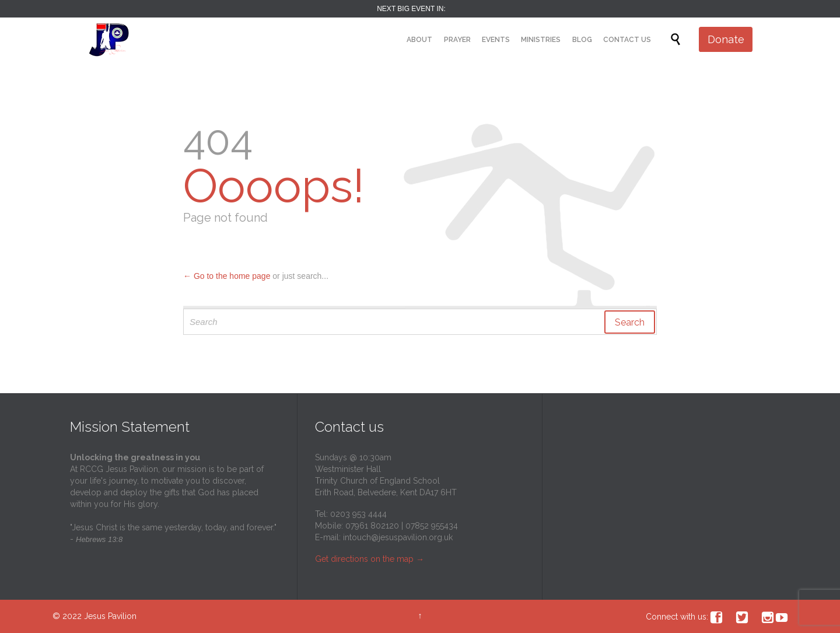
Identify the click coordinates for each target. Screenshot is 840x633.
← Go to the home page (227, 276)
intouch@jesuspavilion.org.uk (398, 537)
